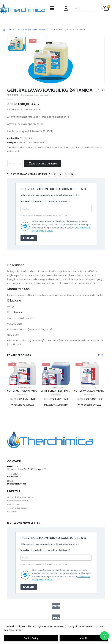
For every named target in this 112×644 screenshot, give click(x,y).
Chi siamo (12, 512)
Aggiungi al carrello (45, 164)
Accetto (84, 638)
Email (72, 174)
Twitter (55, 174)
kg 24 (74, 147)
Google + (66, 174)
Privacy (19, 630)
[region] (56, 632)
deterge (16, 147)
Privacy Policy (14, 504)
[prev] (98, 90)
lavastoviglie (84, 147)
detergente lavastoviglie (32, 147)
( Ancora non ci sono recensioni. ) (35, 95)
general (47, 147)
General (22, 143)
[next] (103, 90)
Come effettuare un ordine (20, 497)
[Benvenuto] (67, 8)
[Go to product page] (23, 374)
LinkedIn (60, 174)
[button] (99, 355)
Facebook (49, 174)
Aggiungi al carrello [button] (24, 405)
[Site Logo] (23, 8)
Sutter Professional (35, 143)
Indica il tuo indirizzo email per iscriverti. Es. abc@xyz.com (44, 216)
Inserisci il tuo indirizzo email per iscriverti (45, 202)
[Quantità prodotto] (15, 164)
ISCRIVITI (29, 238)
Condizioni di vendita (17, 501)
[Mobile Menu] (52, 8)
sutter (93, 147)
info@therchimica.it (17, 484)
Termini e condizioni (17, 508)
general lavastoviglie (61, 147)
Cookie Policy (31, 638)
